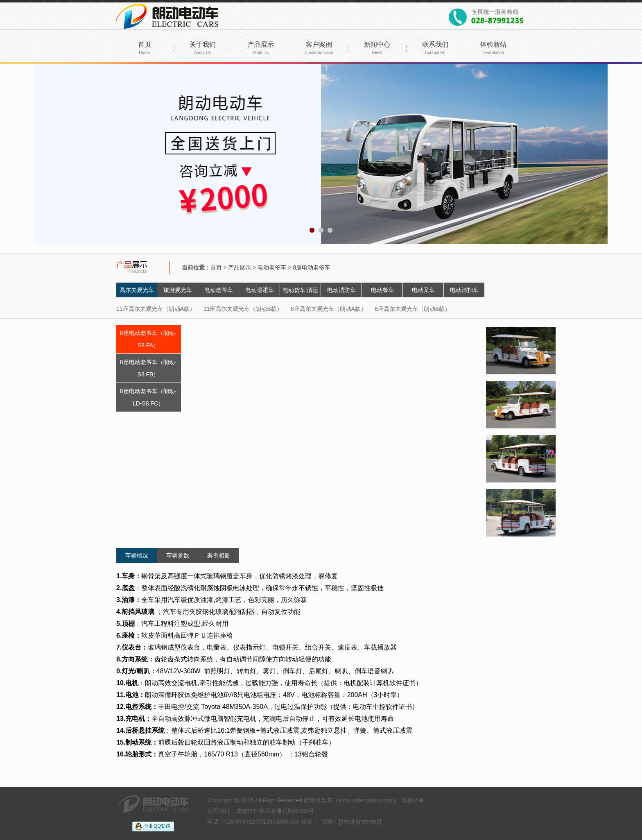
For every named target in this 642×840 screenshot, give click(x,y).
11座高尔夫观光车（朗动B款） (243, 309)
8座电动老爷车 (312, 267)
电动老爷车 (272, 267)
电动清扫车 (464, 290)
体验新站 (493, 48)
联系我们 (435, 48)
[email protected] (360, 822)
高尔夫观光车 (137, 290)
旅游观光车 (178, 290)
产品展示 (261, 48)
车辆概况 (137, 555)
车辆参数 (178, 555)
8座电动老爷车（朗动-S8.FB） (148, 368)
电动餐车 (382, 290)
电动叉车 (423, 290)
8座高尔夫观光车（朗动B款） (413, 309)
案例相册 (219, 555)
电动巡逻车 (260, 290)
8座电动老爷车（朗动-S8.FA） (148, 339)
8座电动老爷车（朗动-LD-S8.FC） (148, 397)
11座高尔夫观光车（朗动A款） (156, 309)
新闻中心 (377, 48)
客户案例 (319, 48)
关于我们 (203, 48)
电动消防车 (341, 290)
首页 (145, 48)
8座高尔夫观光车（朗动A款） (329, 309)
